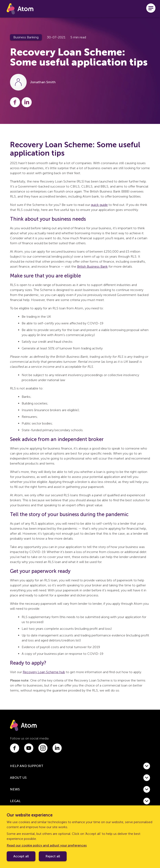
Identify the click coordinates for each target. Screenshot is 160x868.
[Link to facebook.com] (15, 748)
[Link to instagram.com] (43, 748)
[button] (80, 766)
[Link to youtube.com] (29, 748)
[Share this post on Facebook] (15, 102)
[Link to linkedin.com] (57, 748)
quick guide (99, 205)
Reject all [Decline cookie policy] (53, 856)
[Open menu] (151, 9)
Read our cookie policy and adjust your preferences (47, 845)
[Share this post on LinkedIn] (27, 102)
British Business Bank (92, 266)
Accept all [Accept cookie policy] (21, 856)
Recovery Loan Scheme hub (44, 672)
